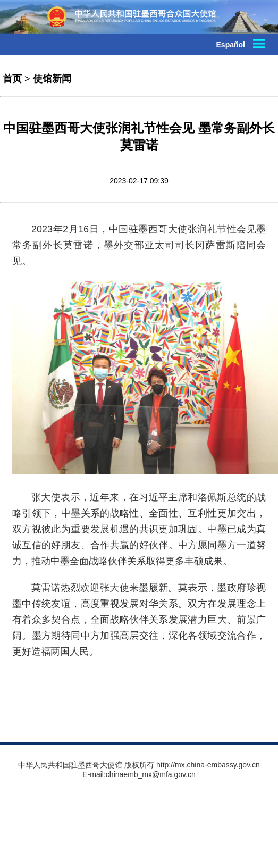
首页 (12, 79)
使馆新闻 (52, 79)
